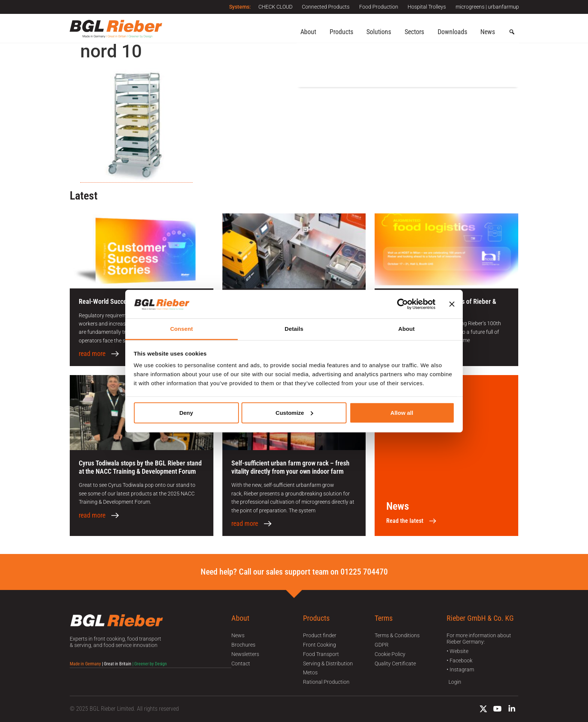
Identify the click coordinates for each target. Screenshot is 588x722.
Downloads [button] (452, 32)
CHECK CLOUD (269, 7)
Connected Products (321, 7)
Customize (294, 413)
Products (341, 32)
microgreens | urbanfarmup (487, 7)
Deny (186, 413)
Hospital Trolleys (425, 7)
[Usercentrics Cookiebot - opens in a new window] (403, 304)
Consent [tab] (182, 329)
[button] (512, 32)
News (488, 32)
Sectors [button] (414, 32)
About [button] (308, 32)
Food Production (375, 7)
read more (92, 354)
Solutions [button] (379, 32)
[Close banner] (452, 304)
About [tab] (406, 329)
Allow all (402, 413)
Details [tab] (294, 329)
